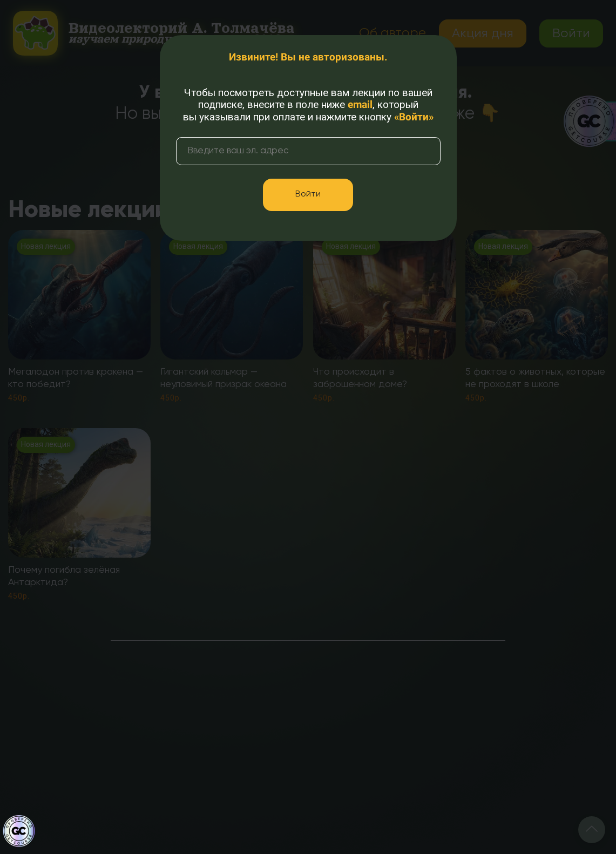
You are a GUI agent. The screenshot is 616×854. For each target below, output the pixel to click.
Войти (308, 194)
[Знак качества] (19, 831)
